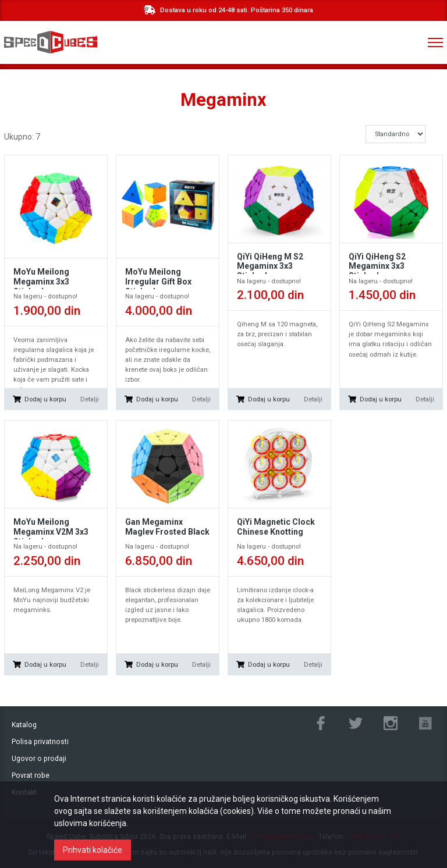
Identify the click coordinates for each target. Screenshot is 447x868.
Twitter (356, 723)
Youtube (425, 723)
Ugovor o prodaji (39, 759)
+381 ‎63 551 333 (388, 42)
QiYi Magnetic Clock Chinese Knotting (276, 527)
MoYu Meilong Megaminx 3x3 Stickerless (41, 282)
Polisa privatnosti (40, 742)
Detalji (90, 399)
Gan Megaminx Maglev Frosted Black (167, 527)
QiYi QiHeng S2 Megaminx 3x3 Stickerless (377, 266)
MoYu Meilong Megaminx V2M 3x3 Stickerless (51, 532)
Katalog (24, 725)
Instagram (391, 723)
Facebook (321, 723)
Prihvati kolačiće (93, 850)
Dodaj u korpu (45, 399)
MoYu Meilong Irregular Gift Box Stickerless (158, 282)
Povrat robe (31, 775)
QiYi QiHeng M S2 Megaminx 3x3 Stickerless (270, 266)
